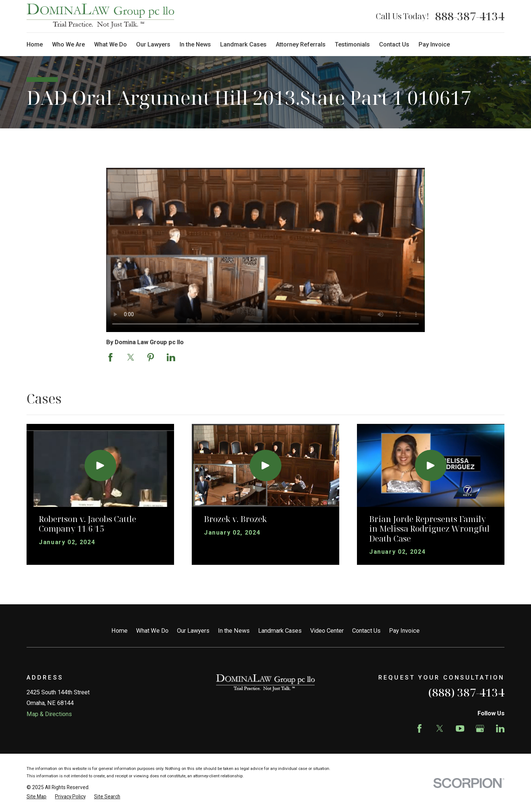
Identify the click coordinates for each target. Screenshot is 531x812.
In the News (234, 631)
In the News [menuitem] (195, 44)
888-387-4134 (470, 16)
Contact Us (366, 631)
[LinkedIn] (500, 728)
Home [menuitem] (35, 44)
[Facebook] (419, 728)
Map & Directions (49, 714)
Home (119, 631)
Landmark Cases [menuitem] (243, 44)
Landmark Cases (280, 631)
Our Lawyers (193, 631)
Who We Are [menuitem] (68, 44)
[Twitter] (440, 728)
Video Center (327, 631)
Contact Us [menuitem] (394, 44)
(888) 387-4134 (466, 692)
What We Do (152, 631)
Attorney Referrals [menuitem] (301, 44)
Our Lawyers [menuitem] (153, 44)
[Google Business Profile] (480, 728)
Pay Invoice (404, 631)
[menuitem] (37, 797)
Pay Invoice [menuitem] (434, 44)
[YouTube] (460, 728)
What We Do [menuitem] (110, 44)
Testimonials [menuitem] (352, 44)
